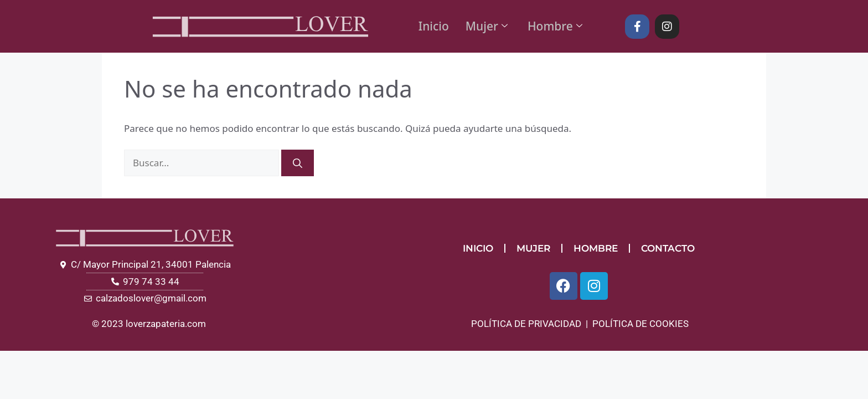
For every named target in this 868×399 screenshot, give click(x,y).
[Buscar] (298, 163)
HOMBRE (596, 248)
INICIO (478, 248)
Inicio (434, 26)
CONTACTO (668, 248)
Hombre (555, 26)
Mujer (487, 26)
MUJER (533, 248)
